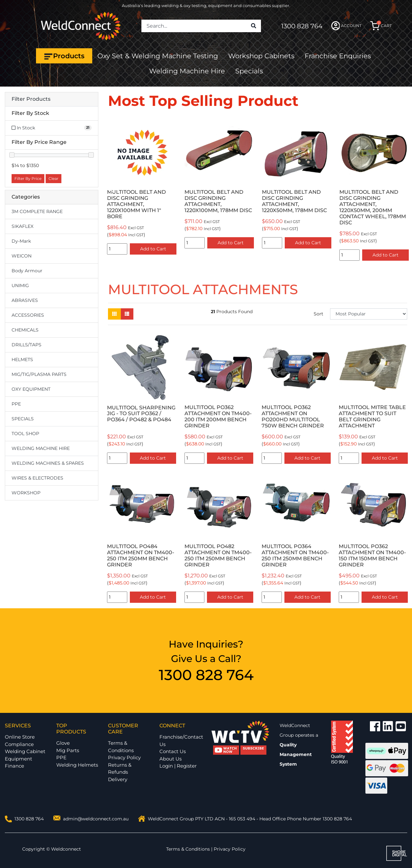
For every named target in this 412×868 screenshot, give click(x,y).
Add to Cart (153, 249)
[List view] (127, 314)
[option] (142, 187)
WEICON (22, 256)
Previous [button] (112, 190)
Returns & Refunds (120, 769)
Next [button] (404, 190)
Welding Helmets (77, 765)
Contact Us (173, 751)
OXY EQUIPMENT (31, 389)
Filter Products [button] (31, 99)
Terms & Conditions (121, 747)
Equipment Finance (18, 762)
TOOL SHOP (25, 434)
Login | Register (178, 766)
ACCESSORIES (28, 315)
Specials (249, 71)
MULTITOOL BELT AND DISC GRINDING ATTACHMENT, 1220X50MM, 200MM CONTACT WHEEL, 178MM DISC (373, 207)
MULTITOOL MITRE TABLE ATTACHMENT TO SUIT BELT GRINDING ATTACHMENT (372, 416)
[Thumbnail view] (114, 314)
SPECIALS (23, 419)
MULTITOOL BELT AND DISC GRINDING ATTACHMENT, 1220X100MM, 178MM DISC (218, 201)
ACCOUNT (347, 26)
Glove (63, 743)
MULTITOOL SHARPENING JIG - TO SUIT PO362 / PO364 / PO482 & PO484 (141, 414)
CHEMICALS (25, 330)
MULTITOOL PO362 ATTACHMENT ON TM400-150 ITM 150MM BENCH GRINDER (372, 555)
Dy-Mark (21, 241)
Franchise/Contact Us (181, 741)
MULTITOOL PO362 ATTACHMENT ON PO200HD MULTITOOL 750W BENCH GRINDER (293, 416)
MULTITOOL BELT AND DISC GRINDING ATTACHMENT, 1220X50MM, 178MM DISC (294, 201)
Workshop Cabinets (261, 56)
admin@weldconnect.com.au (96, 819)
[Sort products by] (369, 314)
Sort (318, 314)
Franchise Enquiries (338, 56)
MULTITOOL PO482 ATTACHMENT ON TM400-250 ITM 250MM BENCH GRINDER (218, 555)
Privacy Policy (124, 757)
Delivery (118, 779)
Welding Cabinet (25, 751)
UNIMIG (20, 285)
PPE (16, 404)
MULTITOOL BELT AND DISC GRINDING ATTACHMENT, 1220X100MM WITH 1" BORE (136, 204)
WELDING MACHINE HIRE (41, 448)
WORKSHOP (26, 493)
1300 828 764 (302, 26)
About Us (170, 759)
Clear (54, 178)
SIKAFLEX (22, 226)
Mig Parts (68, 750)
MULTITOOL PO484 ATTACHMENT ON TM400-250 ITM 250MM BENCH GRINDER (141, 555)
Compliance (19, 744)
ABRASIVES (25, 300)
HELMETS (22, 359)
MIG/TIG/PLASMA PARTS (39, 374)
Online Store (20, 737)
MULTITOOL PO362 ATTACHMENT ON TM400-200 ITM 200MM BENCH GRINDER (218, 416)
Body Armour (27, 271)
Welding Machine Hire (187, 71)
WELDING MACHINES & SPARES (48, 463)
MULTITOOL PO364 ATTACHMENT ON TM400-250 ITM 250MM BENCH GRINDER (295, 555)
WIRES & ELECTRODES (37, 478)
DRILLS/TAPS (27, 345)
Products (64, 56)
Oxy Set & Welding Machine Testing (158, 56)
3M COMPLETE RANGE (37, 211)
